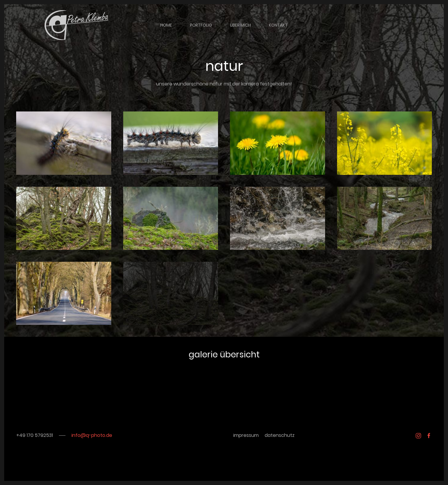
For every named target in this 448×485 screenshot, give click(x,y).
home (166, 25)
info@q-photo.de (92, 435)
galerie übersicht (224, 355)
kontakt (278, 25)
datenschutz (280, 435)
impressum (246, 435)
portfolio (201, 25)
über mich (240, 25)
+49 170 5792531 (35, 435)
